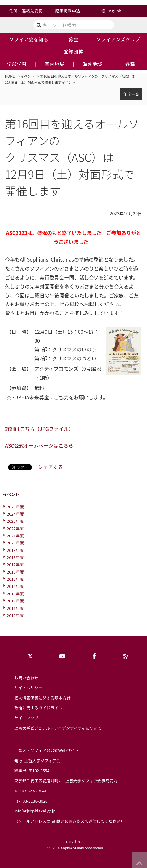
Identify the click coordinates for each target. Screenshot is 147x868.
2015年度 (15, 579)
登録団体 (74, 51)
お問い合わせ (26, 678)
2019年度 (15, 550)
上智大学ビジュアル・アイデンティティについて (58, 728)
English (114, 11)
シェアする (50, 467)
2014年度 (15, 586)
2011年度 (15, 608)
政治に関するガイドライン (38, 708)
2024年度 (15, 514)
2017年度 (15, 564)
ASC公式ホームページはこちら (39, 445)
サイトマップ (26, 718)
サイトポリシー (28, 688)
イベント (28, 76)
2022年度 (15, 528)
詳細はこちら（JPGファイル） (39, 429)
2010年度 (15, 615)
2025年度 (15, 507)
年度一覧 (131, 94)
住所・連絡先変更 (26, 11)
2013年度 (15, 594)
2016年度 (15, 572)
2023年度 (15, 521)
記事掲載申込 (68, 11)
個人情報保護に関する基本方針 (42, 698)
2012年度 (15, 601)
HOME (10, 76)
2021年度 (15, 536)
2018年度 (15, 557)
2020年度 (15, 543)
